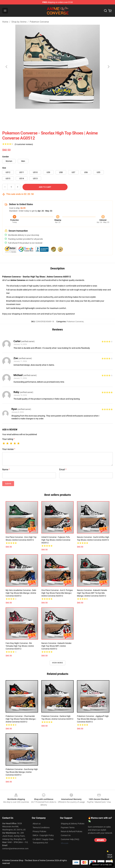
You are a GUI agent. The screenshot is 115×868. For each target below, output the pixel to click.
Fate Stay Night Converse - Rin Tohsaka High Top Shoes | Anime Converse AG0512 (20, 646)
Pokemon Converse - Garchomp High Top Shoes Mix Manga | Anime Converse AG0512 (22, 772)
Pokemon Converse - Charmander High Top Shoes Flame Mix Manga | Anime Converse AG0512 (21, 719)
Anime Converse (18, 280)
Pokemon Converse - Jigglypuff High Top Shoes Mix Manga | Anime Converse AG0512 (93, 719)
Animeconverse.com (32, 314)
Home (5, 22)
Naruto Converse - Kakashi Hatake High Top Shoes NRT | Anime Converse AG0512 (56, 646)
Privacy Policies (39, 831)
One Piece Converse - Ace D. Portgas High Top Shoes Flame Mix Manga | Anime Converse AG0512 (57, 593)
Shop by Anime (19, 22)
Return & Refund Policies (72, 831)
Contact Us (66, 835)
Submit (8, 484)
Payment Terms (68, 828)
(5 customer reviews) (24, 144)
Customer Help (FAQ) (70, 839)
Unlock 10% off (110, 856)
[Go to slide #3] (65, 115)
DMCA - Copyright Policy (43, 835)
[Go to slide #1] (36, 115)
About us (37, 824)
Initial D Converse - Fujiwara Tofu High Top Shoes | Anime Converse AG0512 (56, 540)
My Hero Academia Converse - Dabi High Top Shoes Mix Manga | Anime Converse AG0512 (21, 593)
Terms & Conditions (41, 828)
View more (57, 663)
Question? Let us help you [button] (102, 865)
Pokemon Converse (39, 22)
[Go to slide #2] (50, 115)
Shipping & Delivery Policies (73, 824)
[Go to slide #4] (80, 115)
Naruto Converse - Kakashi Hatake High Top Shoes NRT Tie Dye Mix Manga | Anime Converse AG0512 (92, 593)
